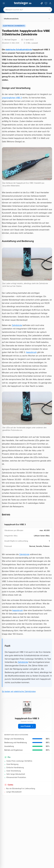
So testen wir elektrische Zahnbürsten (19, 691)
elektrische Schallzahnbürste (19, 50)
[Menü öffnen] (4, 3)
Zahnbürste (17, 325)
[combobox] (28, 10)
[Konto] (50, 3)
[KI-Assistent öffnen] (42, 3)
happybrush (31, 352)
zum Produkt (27, 726)
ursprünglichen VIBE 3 (12, 98)
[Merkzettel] (46, 3)
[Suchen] (50, 10)
